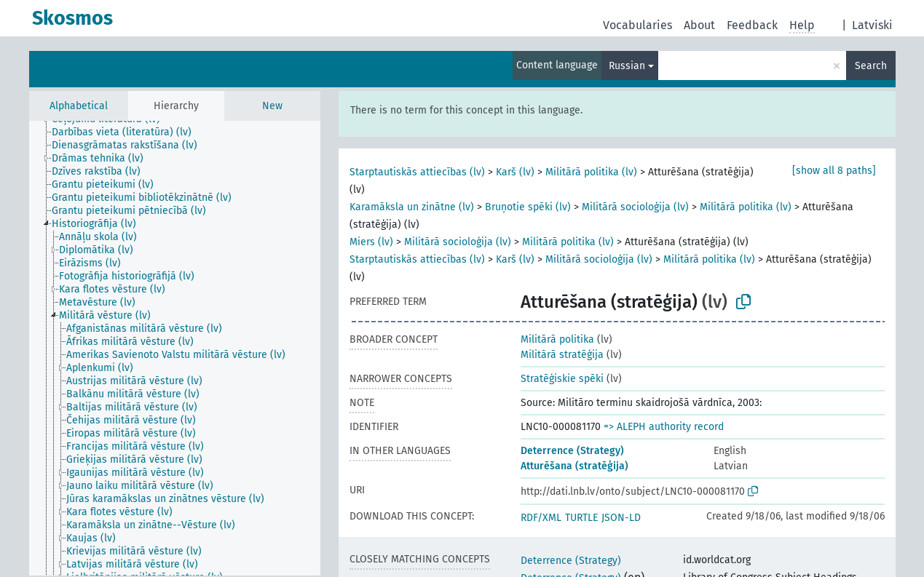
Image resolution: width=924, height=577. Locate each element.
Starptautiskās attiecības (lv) (417, 172)
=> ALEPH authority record (664, 427)
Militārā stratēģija (562, 355)
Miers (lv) (371, 242)
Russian (627, 66)
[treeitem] (128, 132)
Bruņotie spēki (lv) (528, 207)
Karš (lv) (515, 172)
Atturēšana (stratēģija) (574, 466)
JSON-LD (621, 518)
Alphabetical (79, 106)
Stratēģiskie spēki (562, 379)
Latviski (872, 25)
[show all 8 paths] (834, 171)
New (272, 106)
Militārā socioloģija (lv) (635, 207)
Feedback (752, 25)
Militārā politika (557, 339)
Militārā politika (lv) (591, 172)
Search (871, 66)
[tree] (175, 348)
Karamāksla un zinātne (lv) (412, 207)
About (699, 25)
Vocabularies (637, 25)
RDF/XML (541, 518)
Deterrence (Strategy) (572, 451)
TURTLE (581, 518)
